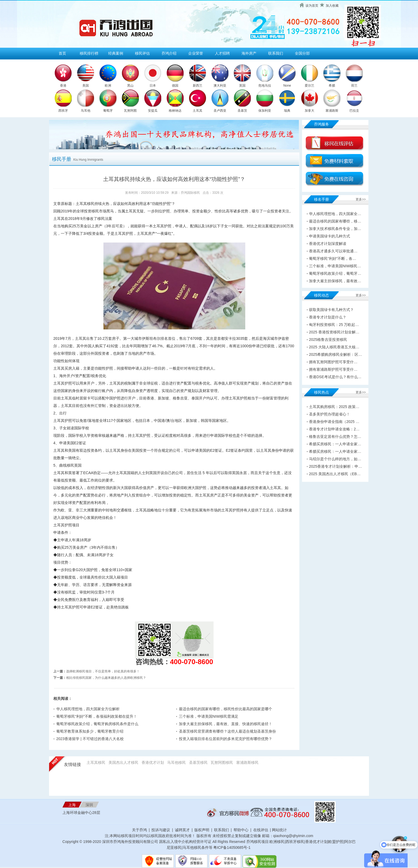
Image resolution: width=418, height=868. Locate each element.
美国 (86, 86)
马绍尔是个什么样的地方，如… (335, 459)
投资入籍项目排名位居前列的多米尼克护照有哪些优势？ (226, 739)
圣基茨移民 (198, 762)
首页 (62, 53)
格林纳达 (175, 111)
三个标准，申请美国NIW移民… (335, 266)
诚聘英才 (182, 830)
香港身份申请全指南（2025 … (334, 422)
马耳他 (86, 111)
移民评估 (142, 53)
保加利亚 (265, 111)
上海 (72, 805)
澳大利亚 (220, 86)
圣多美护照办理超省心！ (329, 414)
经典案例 (116, 53)
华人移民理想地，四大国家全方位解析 (88, 709)
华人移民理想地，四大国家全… (335, 214)
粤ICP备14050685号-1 (232, 847)
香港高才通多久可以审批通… (333, 251)
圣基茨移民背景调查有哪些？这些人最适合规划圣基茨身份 (227, 731)
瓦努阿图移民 (222, 762)
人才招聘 (222, 53)
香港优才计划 (153, 762)
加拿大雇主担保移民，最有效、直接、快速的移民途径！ (226, 724)
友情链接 (73, 764)
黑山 (130, 86)
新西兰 (198, 86)
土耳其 (198, 111)
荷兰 (354, 86)
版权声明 (202, 830)
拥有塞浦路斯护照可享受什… (333, 369)
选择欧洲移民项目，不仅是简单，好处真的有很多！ (103, 671)
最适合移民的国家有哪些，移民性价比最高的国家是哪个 (226, 709)
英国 (242, 86)
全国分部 (302, 53)
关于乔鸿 (139, 830)
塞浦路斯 (332, 111)
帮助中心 (241, 830)
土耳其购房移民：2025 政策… (334, 407)
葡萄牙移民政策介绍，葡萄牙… (335, 273)
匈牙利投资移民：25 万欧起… (334, 325)
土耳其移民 (96, 762)
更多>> (361, 199)
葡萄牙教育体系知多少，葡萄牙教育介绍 (90, 731)
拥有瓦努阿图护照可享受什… (333, 362)
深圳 (89, 805)
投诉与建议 (161, 830)
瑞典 (287, 111)
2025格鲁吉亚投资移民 (328, 340)
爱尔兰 (310, 86)
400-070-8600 (192, 662)
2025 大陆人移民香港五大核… (334, 347)
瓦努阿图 (130, 111)
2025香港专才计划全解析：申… (335, 466)
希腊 (332, 86)
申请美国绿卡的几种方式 (329, 236)
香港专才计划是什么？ (328, 317)
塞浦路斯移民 (247, 762)
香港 (63, 86)
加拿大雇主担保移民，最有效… (335, 281)
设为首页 (312, 6)
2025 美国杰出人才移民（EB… (335, 474)
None (287, 86)
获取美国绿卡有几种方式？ (331, 310)
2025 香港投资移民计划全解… (334, 332)
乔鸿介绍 (169, 53)
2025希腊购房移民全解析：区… (335, 354)
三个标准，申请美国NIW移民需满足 (209, 716)
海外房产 (249, 53)
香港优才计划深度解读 (328, 244)
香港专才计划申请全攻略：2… (334, 429)
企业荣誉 (196, 53)
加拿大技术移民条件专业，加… (335, 229)
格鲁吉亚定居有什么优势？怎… (335, 437)
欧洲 (108, 86)
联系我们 (276, 53)
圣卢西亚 (220, 111)
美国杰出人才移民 (123, 762)
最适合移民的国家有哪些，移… (335, 221)
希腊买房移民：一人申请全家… (335, 444)
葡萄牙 (108, 111)
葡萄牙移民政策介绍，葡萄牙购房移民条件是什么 (97, 724)
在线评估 (261, 830)
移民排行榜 (89, 53)
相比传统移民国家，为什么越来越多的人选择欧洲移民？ (106, 678)
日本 (153, 86)
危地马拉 (265, 86)
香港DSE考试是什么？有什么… (335, 377)
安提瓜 (153, 111)
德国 (175, 86)
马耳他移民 (176, 762)
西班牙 (63, 111)
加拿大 (310, 111)
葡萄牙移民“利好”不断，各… (333, 259)
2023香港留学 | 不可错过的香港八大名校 (90, 739)
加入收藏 (332, 6)
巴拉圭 (354, 111)
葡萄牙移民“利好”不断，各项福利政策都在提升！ (97, 716)
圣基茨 (242, 111)
